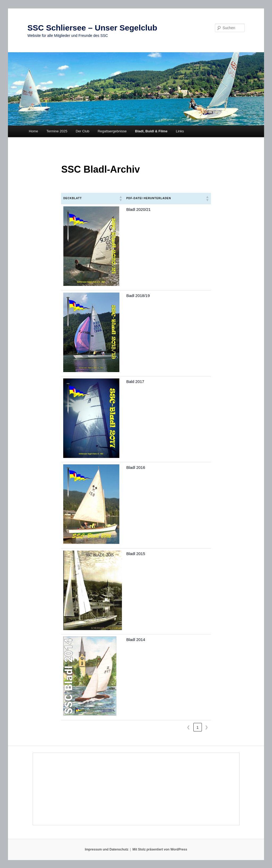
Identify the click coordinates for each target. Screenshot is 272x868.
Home (33, 131)
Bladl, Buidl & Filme (151, 131)
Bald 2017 (135, 381)
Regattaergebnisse (112, 131)
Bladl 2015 (136, 554)
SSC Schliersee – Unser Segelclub (92, 28)
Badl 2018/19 (138, 296)
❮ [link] (188, 727)
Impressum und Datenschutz (107, 849)
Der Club (82, 131)
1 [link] (197, 727)
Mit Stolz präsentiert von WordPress (160, 849)
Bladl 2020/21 (138, 209)
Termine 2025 (57, 131)
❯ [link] (207, 727)
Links (180, 131)
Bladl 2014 (136, 640)
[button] (120, 198)
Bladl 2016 (136, 467)
